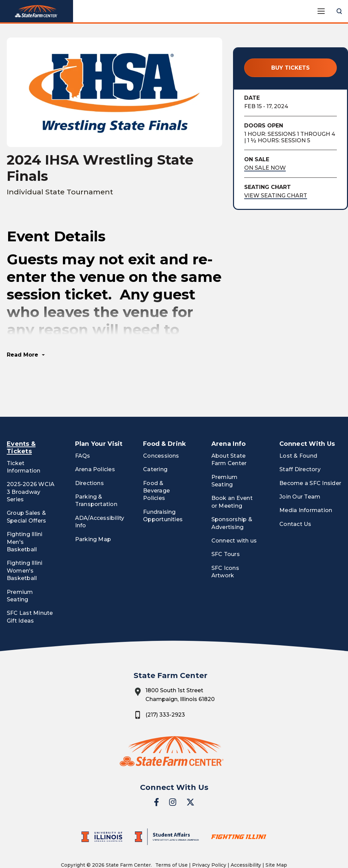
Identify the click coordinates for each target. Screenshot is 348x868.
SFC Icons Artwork (225, 547)
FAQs (83, 431)
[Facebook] (156, 777)
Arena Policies (95, 445)
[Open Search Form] (339, 11)
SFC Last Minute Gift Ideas (30, 592)
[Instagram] (173, 777)
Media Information (306, 486)
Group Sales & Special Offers (26, 492)
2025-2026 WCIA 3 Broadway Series (31, 467)
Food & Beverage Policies (156, 466)
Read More (22, 330)
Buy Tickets (291, 68)
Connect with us (234, 516)
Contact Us (295, 499)
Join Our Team (300, 472)
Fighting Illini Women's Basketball (25, 546)
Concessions (161, 431)
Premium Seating (20, 571)
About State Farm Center (229, 435)
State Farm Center (37, 11)
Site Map (276, 840)
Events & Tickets (21, 423)
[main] (174, 208)
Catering (155, 445)
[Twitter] (190, 777)
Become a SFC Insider (310, 459)
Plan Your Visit (99, 419)
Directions (89, 459)
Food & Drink (165, 419)
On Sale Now (265, 168)
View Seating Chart (276, 196)
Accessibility (246, 840)
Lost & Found (298, 431)
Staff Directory (300, 445)
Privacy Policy (209, 840)
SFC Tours (226, 530)
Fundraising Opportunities (163, 491)
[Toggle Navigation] (321, 11)
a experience (174, 852)
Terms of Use (171, 840)
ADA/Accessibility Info (100, 497)
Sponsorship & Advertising (232, 498)
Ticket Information (24, 442)
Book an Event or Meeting (232, 477)
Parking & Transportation (96, 476)
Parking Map (93, 515)
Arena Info (229, 419)
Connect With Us (307, 419)
